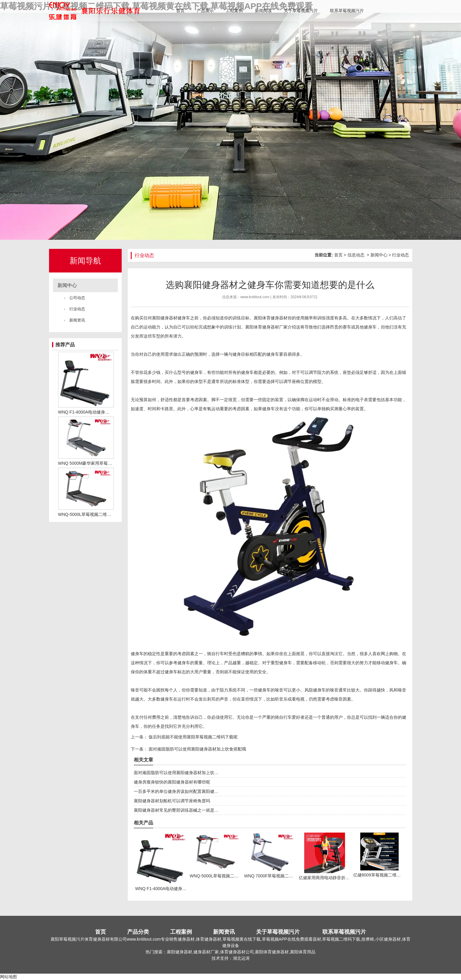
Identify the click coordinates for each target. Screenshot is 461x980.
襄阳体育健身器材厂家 (266, 327)
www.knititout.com (255, 297)
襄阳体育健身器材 (271, 318)
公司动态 (77, 298)
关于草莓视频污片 (301, 11)
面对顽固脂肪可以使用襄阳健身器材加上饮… (176, 773)
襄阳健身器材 (165, 318)
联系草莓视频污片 (347, 11)
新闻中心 (67, 285)
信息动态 (356, 255)
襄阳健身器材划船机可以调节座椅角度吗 (172, 801)
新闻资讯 (77, 320)
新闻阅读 (263, 11)
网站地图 (8, 977)
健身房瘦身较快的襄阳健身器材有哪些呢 (172, 782)
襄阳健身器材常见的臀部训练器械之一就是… (176, 810)
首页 (180, 11)
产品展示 (205, 11)
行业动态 (77, 309)
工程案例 (234, 11)
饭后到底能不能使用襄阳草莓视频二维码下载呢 (193, 737)
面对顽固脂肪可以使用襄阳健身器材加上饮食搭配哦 (197, 749)
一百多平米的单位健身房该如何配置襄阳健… (176, 791)
